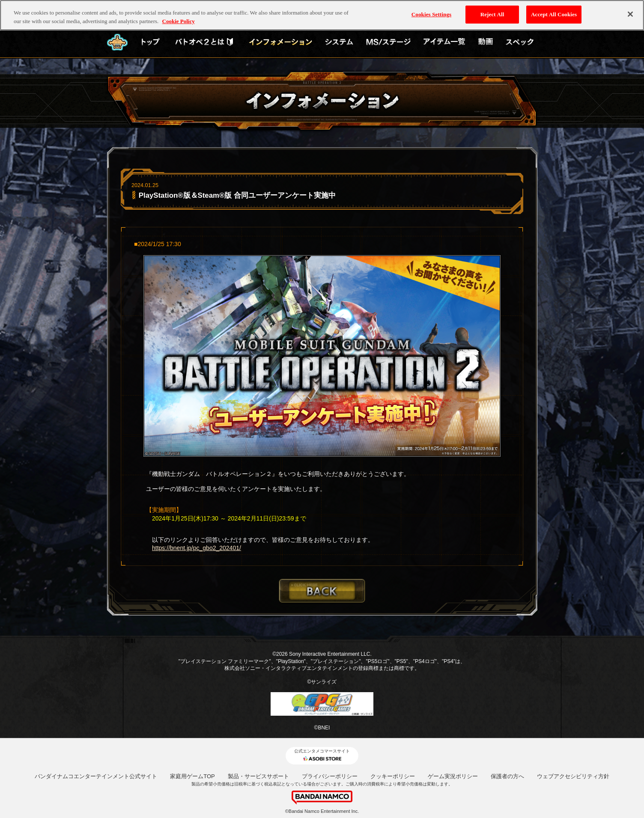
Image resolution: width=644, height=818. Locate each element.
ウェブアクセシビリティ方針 (573, 776)
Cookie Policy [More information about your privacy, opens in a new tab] (179, 17)
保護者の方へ (507, 776)
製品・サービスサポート (258, 776)
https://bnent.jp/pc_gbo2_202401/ (197, 548)
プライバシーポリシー (330, 776)
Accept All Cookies (554, 10)
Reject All (492, 10)
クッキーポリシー (393, 776)
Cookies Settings (431, 10)
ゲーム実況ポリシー (453, 776)
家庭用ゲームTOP (192, 776)
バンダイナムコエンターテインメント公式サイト (96, 776)
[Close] (630, 10)
